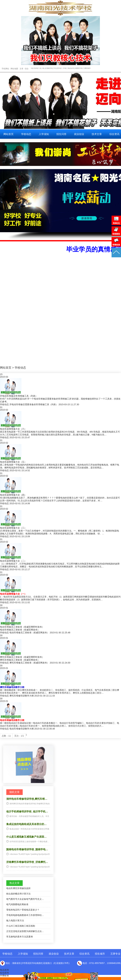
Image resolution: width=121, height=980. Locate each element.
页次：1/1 (19, 736)
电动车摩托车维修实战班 (18, 888)
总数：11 (6, 736)
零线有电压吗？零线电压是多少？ (23, 910)
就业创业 (79, 134)
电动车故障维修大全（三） (13, 528)
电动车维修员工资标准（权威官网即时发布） (22, 627)
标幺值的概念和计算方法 (18, 894)
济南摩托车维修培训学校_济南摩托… (27, 862)
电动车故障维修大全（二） (13, 561)
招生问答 (61, 134)
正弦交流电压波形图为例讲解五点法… (25, 931)
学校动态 (26, 134)
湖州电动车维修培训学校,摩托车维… (27, 799)
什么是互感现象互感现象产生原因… (26, 837)
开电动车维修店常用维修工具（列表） (19, 396)
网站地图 (14, 69)
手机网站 (5, 69)
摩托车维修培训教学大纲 (12, 687)
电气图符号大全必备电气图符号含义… (25, 899)
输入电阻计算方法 (15, 920)
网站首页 (9, 134)
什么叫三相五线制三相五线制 (21, 926)
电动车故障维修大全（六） (13, 429)
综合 (27, 69)
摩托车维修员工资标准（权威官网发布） (29, 663)
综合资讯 (84, 954)
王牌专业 (115, 954)
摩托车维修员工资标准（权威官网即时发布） (22, 657)
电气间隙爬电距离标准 (17, 904)
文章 (21, 69)
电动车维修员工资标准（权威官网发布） (29, 633)
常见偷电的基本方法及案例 (20, 937)
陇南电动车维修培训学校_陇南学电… (27, 849)
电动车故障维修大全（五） (13, 462)
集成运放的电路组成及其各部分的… (26, 824)
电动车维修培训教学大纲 (12, 720)
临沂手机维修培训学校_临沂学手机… (27, 811)
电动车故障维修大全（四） (13, 495)
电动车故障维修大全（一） (13, 594)
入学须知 (44, 134)
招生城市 (100, 954)
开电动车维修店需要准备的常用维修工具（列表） (34, 404)
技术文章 (97, 134)
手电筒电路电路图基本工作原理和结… (25, 915)
